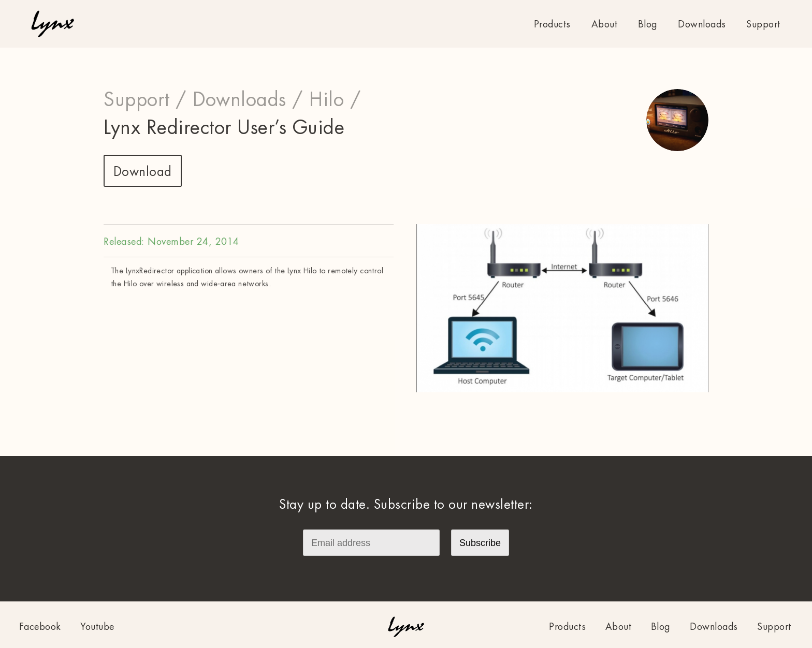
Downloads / (248, 100)
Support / (145, 100)
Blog (648, 24)
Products (552, 24)
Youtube (97, 627)
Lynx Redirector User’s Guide (224, 128)
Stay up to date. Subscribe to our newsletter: (406, 505)
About (605, 24)
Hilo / (335, 100)
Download (143, 172)
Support (763, 24)
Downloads (702, 24)
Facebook (40, 627)
